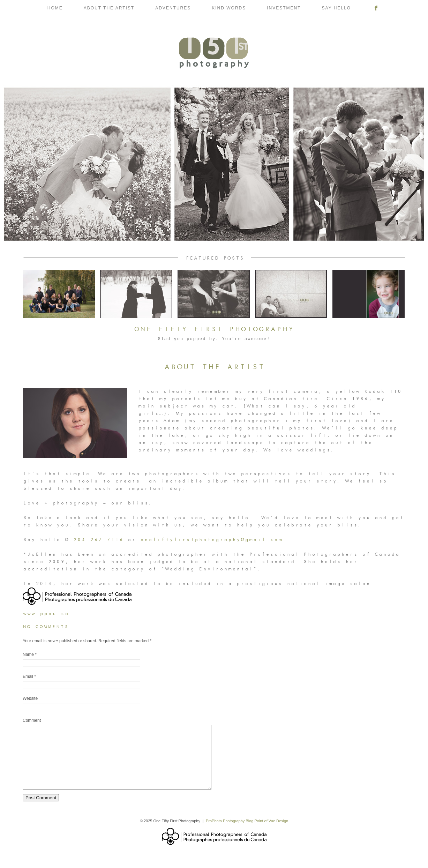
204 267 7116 (98, 540)
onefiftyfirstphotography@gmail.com (211, 540)
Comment (32, 720)
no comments (46, 627)
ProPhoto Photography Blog (230, 833)
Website (30, 698)
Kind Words (229, 8)
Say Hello (337, 8)
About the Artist (109, 8)
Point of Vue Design (271, 833)
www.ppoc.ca (46, 614)
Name (28, 654)
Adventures (173, 8)
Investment (284, 8)
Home (55, 8)
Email (28, 676)
